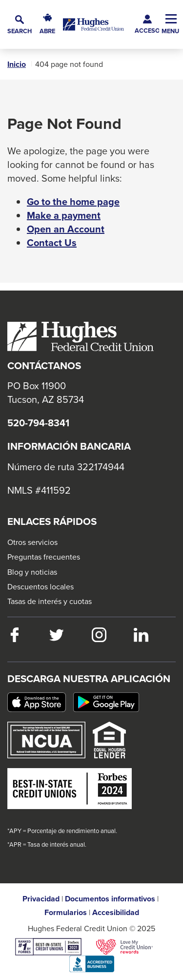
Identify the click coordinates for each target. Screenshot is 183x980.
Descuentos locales (41, 586)
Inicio (17, 64)
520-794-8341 (38, 423)
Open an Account (66, 229)
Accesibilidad (116, 913)
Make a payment (64, 215)
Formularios (66, 913)
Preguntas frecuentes (44, 557)
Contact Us (52, 243)
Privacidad (41, 899)
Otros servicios (32, 542)
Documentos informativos (110, 899)
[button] (20, 25)
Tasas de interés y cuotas (50, 601)
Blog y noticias (32, 572)
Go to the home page (73, 202)
